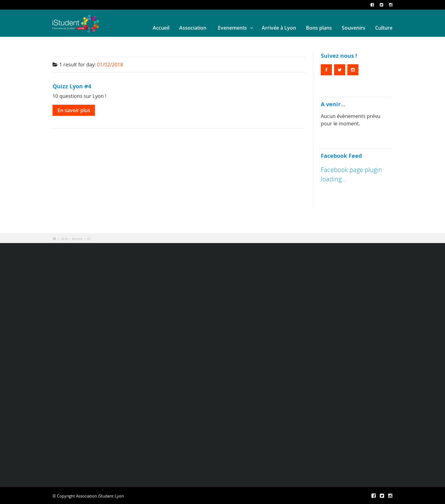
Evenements (232, 28)
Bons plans (319, 28)
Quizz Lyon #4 (72, 86)
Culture (384, 28)
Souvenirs (354, 28)
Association (193, 28)
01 (89, 239)
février (77, 239)
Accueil (161, 28)
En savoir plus (74, 110)
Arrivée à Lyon (279, 28)
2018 (64, 239)
